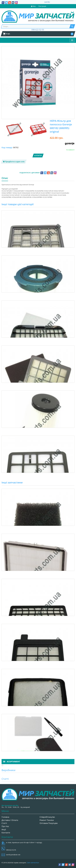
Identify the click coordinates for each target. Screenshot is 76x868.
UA (46, 2)
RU (49, 2)
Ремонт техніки (47, 820)
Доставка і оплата (10, 820)
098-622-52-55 (38, 30)
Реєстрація (42, 6)
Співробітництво (47, 817)
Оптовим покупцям (49, 823)
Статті (4, 823)
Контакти (6, 833)
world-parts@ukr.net (13, 855)
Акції (4, 829)
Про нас (5, 826)
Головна (5, 817)
